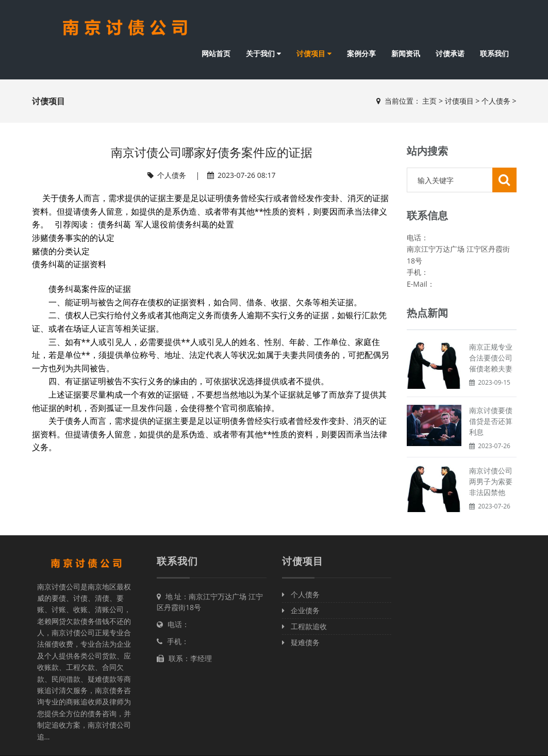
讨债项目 (314, 53)
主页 (429, 101)
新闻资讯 (406, 53)
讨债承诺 (450, 53)
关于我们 (263, 53)
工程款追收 (304, 626)
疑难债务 (301, 642)
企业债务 (301, 610)
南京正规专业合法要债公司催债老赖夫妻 (491, 358)
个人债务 (496, 101)
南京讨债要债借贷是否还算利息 (491, 421)
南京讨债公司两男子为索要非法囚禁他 (491, 481)
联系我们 (494, 53)
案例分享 (361, 53)
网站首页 (216, 53)
